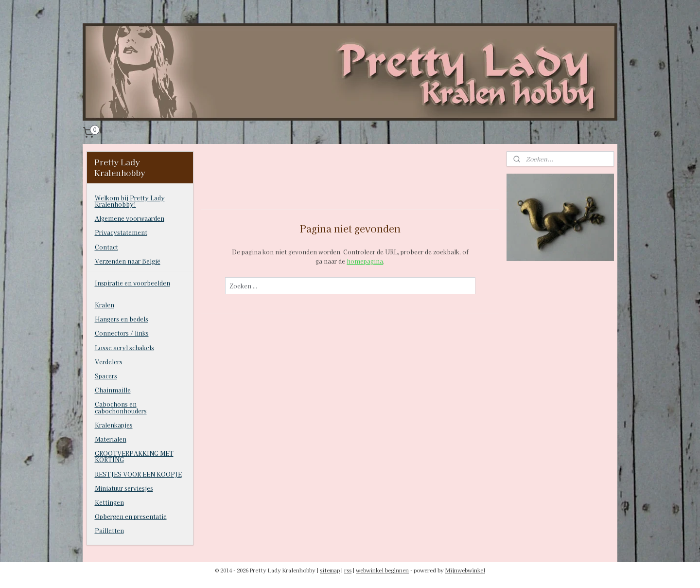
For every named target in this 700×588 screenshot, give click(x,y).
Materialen (111, 439)
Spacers (106, 376)
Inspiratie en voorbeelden (132, 283)
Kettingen (109, 502)
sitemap (330, 570)
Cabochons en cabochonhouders (121, 407)
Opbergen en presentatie (131, 516)
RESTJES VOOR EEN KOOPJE (138, 474)
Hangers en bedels (122, 319)
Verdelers (109, 362)
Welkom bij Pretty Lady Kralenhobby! (130, 201)
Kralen (105, 305)
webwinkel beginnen (382, 570)
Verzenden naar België (128, 261)
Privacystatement (121, 232)
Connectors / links (122, 333)
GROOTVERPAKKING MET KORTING (134, 456)
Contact (106, 247)
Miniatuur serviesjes (124, 488)
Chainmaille (113, 390)
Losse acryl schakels (124, 347)
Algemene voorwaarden (130, 218)
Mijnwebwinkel (465, 570)
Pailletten (109, 530)
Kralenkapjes (114, 425)
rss (348, 570)
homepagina (365, 261)
